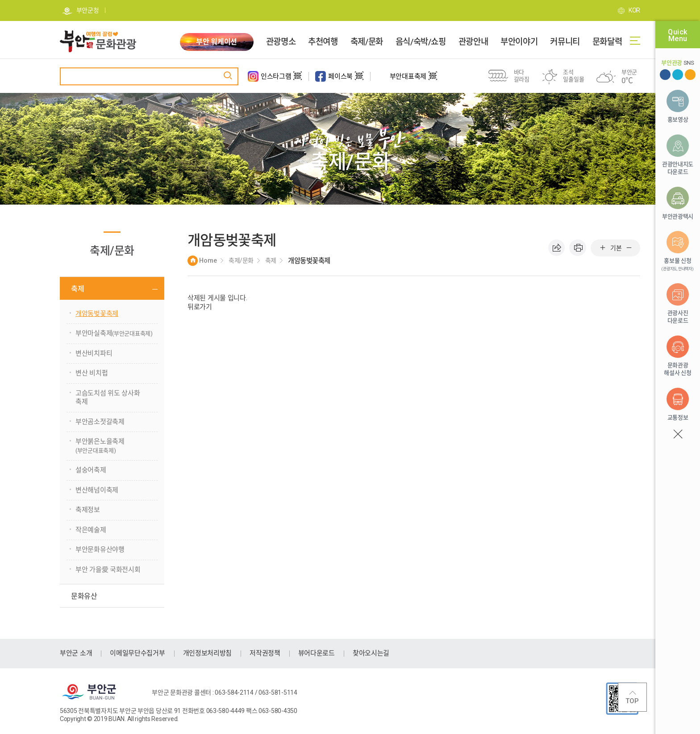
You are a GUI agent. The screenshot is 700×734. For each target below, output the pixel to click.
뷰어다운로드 (317, 653)
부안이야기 (519, 42)
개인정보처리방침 (208, 653)
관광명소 (281, 42)
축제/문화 (367, 42)
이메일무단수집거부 (137, 653)
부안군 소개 (76, 653)
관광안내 (473, 42)
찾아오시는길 (371, 653)
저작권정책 (265, 653)
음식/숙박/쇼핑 (421, 42)
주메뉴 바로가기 (0, 0)
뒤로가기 (200, 307)
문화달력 (607, 42)
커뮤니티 (565, 42)
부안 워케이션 (217, 42)
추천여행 (323, 42)
